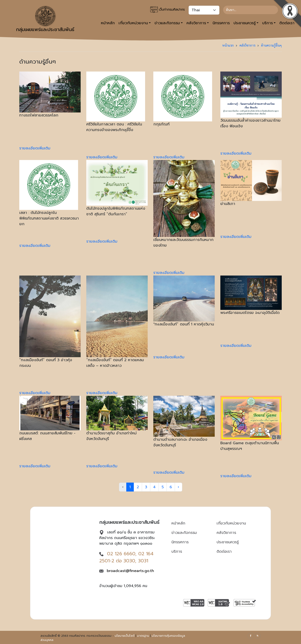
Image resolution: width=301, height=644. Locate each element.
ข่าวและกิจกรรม (184, 533)
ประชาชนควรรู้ (228, 542)
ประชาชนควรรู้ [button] (245, 23)
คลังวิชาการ (247, 45)
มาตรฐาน (143, 636)
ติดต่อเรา (224, 552)
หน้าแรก (228, 45)
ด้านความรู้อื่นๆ (271, 45)
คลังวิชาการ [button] (196, 23)
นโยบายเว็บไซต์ (125, 636)
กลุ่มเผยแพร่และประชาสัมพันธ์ (45, 20)
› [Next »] (178, 487)
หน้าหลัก (108, 23)
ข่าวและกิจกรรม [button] (167, 23)
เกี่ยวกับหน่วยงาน (231, 523)
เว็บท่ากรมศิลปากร (168, 10)
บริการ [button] (267, 23)
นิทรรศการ (221, 23)
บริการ (177, 552)
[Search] (251, 10)
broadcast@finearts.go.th (130, 571)
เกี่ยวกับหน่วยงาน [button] (133, 23)
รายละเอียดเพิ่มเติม (35, 148)
